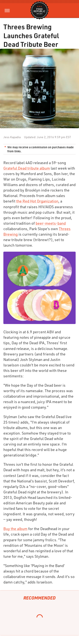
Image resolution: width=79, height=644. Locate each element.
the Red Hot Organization (37, 201)
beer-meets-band (51, 223)
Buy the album (15, 529)
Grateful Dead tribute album (27, 168)
